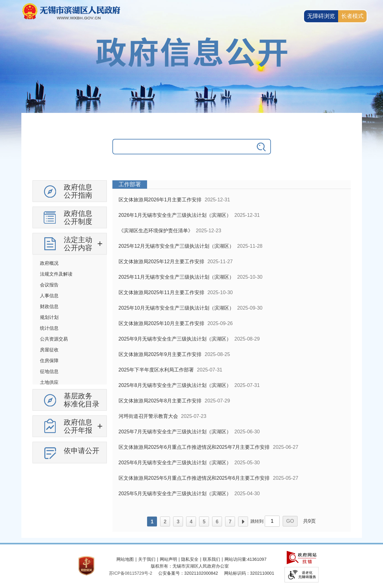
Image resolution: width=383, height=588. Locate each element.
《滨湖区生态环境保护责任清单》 (156, 231)
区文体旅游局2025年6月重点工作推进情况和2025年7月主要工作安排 (194, 447)
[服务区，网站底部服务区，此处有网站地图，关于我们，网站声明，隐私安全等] (192, 566)
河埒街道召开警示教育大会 (148, 416)
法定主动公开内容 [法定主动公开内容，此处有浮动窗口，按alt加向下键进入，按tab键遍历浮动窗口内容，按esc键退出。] (78, 244)
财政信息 (49, 306)
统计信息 (49, 328)
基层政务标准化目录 (82, 400)
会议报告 (49, 285)
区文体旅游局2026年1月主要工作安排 (160, 200)
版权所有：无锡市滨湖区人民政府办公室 (190, 566)
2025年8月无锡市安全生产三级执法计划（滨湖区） (175, 385)
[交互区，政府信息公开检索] (192, 151)
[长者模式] (352, 16)
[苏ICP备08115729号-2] (131, 573)
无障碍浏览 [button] (321, 16)
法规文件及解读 (56, 274)
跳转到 (257, 521)
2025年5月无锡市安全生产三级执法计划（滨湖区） (175, 494)
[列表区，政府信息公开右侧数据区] (232, 356)
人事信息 (49, 296)
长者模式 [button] (352, 16)
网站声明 (168, 559)
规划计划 (49, 317)
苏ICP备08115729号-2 (131, 573)
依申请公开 (82, 451)
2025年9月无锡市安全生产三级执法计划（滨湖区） (175, 339)
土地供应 (49, 382)
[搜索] (262, 147)
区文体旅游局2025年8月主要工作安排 (160, 401)
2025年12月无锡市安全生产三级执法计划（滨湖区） (176, 246)
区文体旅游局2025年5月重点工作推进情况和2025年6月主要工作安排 (194, 478)
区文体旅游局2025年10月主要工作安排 (161, 323)
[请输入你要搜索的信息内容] (182, 147)
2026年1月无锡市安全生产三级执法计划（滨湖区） (175, 215)
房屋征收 (49, 350)
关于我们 (147, 559)
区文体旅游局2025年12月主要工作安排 (161, 262)
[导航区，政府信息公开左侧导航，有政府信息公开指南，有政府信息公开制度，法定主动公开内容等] (70, 324)
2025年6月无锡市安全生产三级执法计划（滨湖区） (175, 463)
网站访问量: (236, 559)
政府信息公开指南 (78, 191)
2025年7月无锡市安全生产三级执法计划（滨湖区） (175, 432)
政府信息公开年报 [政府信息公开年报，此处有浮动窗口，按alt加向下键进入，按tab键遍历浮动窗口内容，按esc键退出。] (78, 426)
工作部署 (130, 184)
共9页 (309, 521)
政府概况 (49, 263)
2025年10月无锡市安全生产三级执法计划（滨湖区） (176, 308)
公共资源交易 (54, 339)
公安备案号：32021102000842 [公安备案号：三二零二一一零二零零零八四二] (188, 573)
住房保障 (49, 361)
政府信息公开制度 (78, 217)
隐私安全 (190, 559)
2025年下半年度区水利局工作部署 (156, 370)
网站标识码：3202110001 (249, 573)
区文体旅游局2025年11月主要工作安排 (161, 292)
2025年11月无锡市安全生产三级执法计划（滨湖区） (176, 277)
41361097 (257, 559)
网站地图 (125, 559)
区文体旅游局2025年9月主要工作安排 (160, 354)
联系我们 (211, 559)
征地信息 (49, 371)
